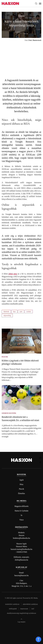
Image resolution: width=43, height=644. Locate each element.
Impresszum (24, 609)
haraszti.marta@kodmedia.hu (22, 549)
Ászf (33, 609)
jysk (21, 312)
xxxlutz (29, 312)
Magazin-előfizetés (21, 506)
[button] (36, 3)
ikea (14, 312)
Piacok (22, 489)
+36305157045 (21, 552)
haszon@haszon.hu (22, 575)
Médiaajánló (13, 609)
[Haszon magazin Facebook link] (40, 462)
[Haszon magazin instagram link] (40, 458)
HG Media (34, 598)
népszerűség (7, 315)
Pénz (21, 484)
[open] (38, 639)
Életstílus (22, 493)
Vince (21, 520)
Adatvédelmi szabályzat (30, 604)
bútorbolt (6, 312)
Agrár (21, 480)
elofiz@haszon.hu (22, 560)
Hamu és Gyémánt (21, 511)
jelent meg (13, 274)
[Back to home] (10, 4)
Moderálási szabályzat (12, 604)
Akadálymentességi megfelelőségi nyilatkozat (21, 613)
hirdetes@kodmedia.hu (21, 538)
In (21, 515)
